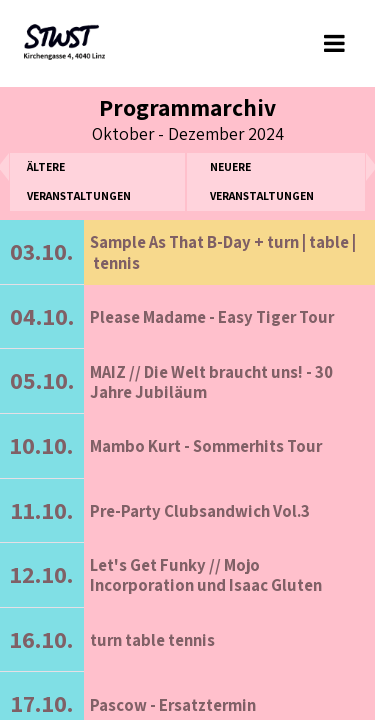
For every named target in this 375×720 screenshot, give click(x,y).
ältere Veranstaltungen (79, 181)
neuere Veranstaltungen (262, 181)
